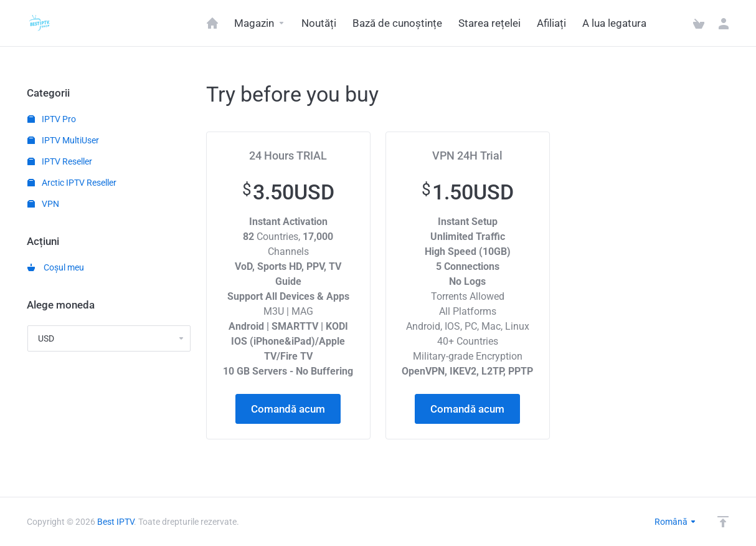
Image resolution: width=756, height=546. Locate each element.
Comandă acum (288, 409)
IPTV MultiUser (63, 140)
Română (676, 522)
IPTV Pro (52, 119)
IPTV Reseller (60, 161)
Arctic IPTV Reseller (72, 183)
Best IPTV (116, 522)
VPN (43, 204)
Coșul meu (56, 267)
